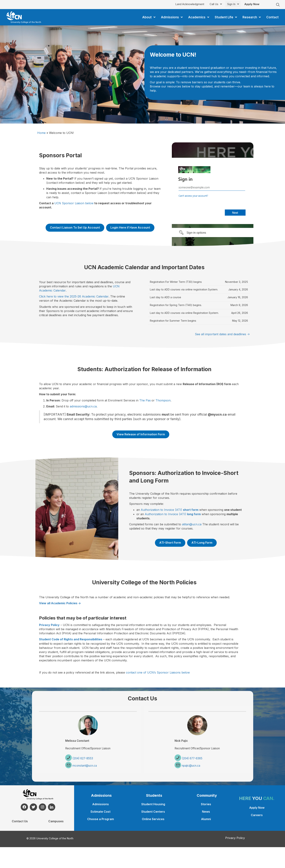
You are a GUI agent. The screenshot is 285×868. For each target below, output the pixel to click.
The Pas (145, 400)
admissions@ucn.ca (83, 406)
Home (41, 133)
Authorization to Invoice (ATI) (170, 510)
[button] (278, 5)
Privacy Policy (235, 838)
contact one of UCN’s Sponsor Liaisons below (158, 672)
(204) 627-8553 (81, 759)
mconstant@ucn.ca (84, 766)
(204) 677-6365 (191, 759)
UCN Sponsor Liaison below (74, 203)
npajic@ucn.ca (190, 766)
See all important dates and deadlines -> (222, 334)
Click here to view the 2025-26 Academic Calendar (74, 296)
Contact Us (20, 821)
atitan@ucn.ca (192, 524)
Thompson (163, 400)
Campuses (56, 821)
